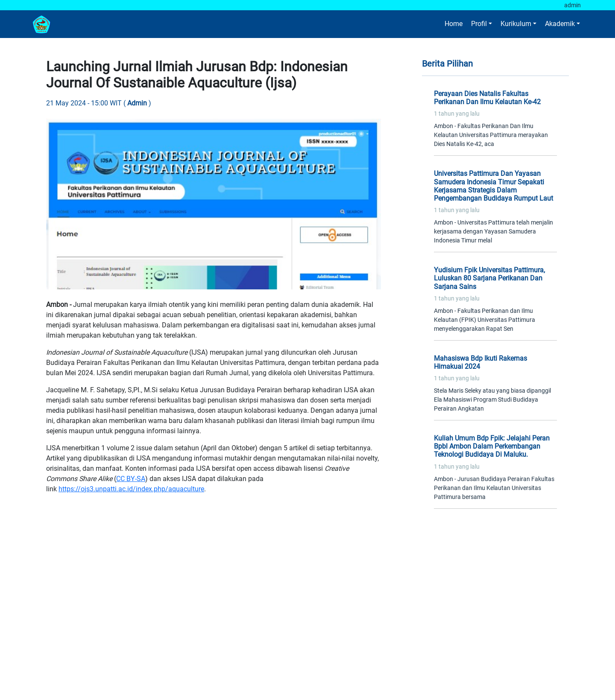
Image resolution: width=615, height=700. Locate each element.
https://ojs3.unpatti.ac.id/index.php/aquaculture (131, 489)
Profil (479, 24)
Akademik (560, 24)
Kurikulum (516, 24)
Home (454, 24)
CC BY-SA (131, 479)
